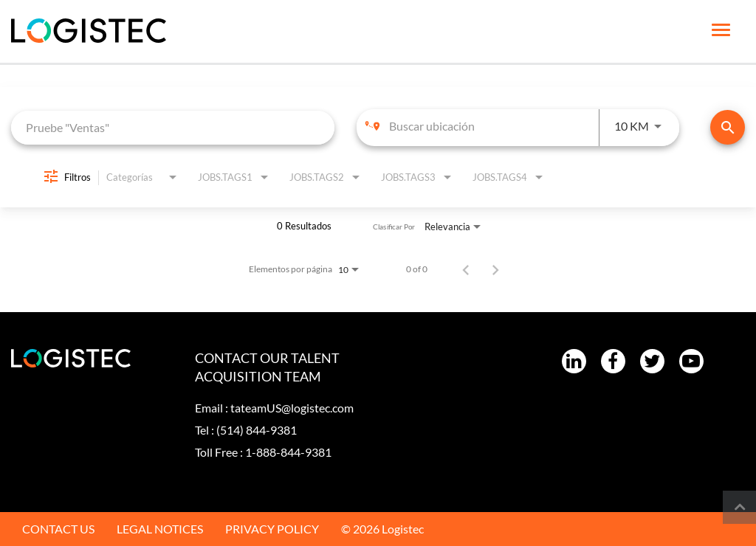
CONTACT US (58, 529)
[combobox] (173, 127)
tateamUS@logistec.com (292, 408)
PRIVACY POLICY (272, 529)
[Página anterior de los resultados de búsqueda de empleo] (466, 269)
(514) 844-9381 (257, 430)
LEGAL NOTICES (160, 529)
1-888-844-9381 (288, 452)
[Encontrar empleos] (728, 127)
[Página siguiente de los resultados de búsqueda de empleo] (495, 269)
